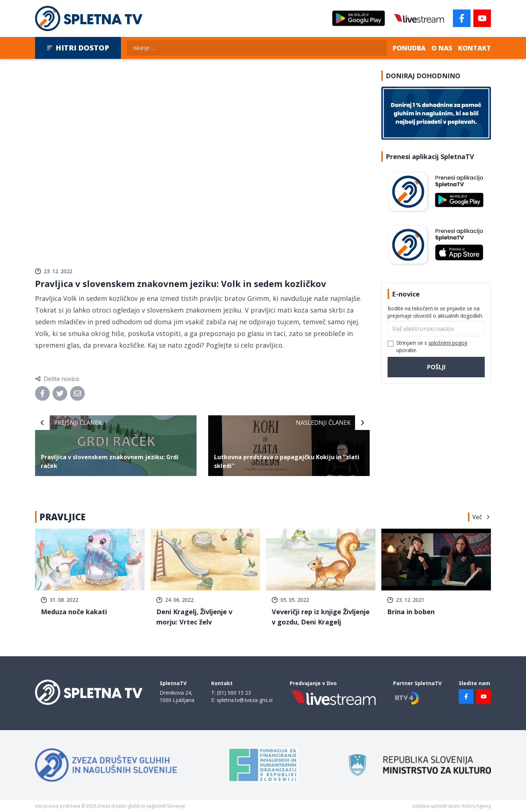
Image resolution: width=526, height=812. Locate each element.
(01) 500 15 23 (234, 693)
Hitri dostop (78, 48)
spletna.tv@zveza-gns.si (245, 700)
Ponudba (409, 48)
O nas (442, 48)
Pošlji (436, 367)
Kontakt (474, 48)
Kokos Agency (477, 806)
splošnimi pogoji (448, 343)
